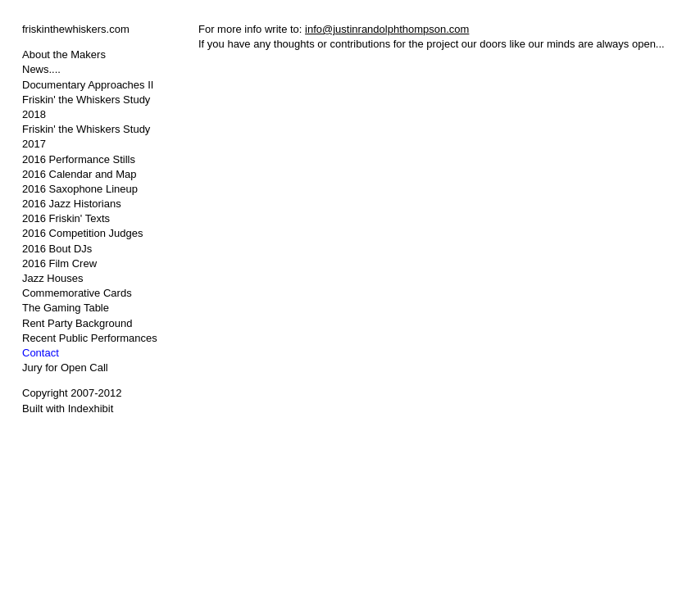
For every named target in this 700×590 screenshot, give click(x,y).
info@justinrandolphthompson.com (387, 29)
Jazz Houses (52, 278)
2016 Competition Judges (82, 233)
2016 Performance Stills (79, 159)
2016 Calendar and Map (80, 174)
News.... (41, 69)
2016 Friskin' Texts (66, 218)
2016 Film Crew (59, 263)
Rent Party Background (77, 323)
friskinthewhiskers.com (76, 29)
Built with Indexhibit (68, 408)
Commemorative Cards (77, 293)
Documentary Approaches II (88, 85)
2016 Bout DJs (57, 249)
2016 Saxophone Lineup (80, 189)
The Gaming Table (66, 308)
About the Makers (64, 54)
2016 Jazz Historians (72, 204)
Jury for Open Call (65, 368)
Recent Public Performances (90, 338)
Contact (41, 353)
